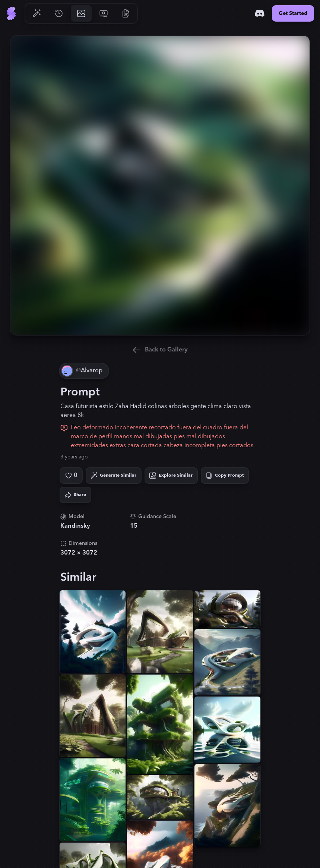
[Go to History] (59, 13)
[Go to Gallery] (81, 13)
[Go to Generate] (37, 13)
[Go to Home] (11, 13)
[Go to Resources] (126, 13)
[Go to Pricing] (104, 13)
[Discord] (260, 13)
